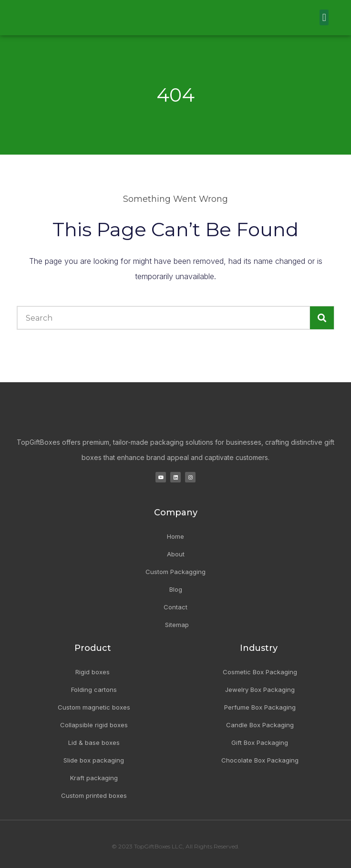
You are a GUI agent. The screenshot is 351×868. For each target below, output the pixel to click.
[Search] (322, 318)
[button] (324, 17)
